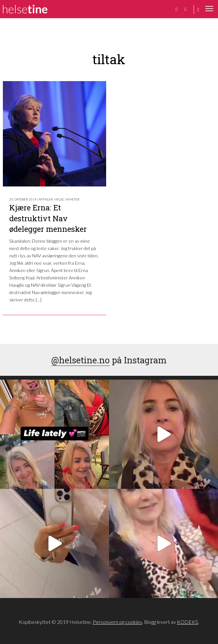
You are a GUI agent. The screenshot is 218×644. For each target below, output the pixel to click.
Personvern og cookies (117, 622)
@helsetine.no (80, 360)
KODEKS (188, 622)
